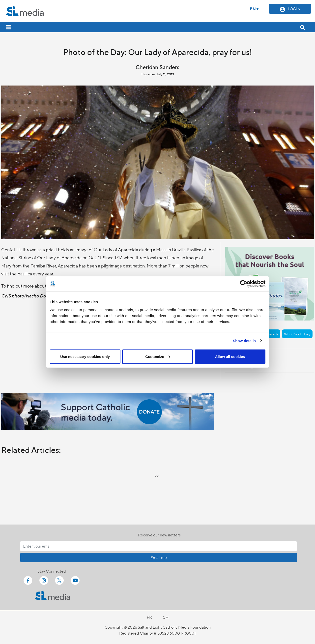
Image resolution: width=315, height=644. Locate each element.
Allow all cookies (230, 356)
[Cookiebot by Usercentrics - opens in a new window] (244, 284)
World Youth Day (297, 334)
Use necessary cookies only (85, 356)
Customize (158, 356)
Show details (244, 341)
